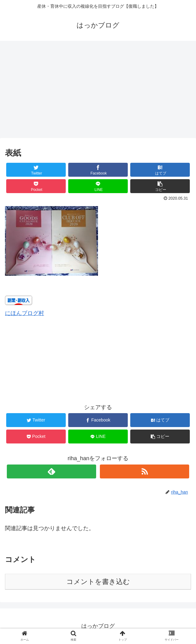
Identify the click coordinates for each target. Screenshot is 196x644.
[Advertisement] (98, 92)
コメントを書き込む (98, 582)
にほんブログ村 (24, 313)
